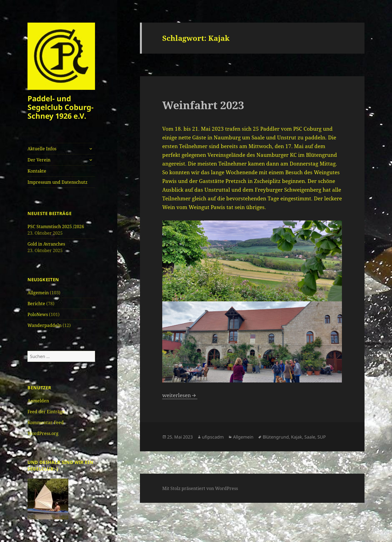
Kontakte (37, 171)
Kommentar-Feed (46, 422)
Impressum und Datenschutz (57, 182)
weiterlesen (180, 395)
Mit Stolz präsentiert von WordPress (200, 488)
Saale (310, 437)
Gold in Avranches (46, 244)
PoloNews (38, 314)
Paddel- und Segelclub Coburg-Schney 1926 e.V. (61, 107)
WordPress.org (43, 433)
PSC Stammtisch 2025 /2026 (56, 226)
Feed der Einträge (46, 412)
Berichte (36, 304)
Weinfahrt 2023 (203, 105)
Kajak (297, 437)
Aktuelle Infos (42, 149)
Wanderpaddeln (45, 325)
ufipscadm (213, 437)
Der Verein (39, 160)
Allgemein (38, 293)
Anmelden (38, 401)
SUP (322, 437)
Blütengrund (276, 437)
